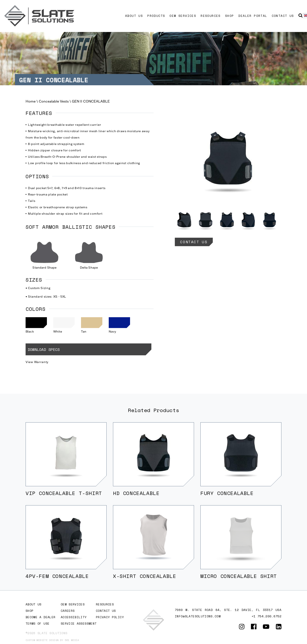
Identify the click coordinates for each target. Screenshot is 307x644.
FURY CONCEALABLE (227, 493)
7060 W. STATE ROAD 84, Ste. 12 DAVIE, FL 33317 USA (228, 610)
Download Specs (44, 349)
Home (31, 101)
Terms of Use (38, 623)
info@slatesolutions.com (198, 616)
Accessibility (74, 617)
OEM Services (183, 16)
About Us (134, 16)
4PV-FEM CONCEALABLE (57, 576)
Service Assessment (79, 623)
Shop (230, 16)
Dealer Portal (253, 16)
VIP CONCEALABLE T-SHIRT (64, 493)
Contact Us (283, 16)
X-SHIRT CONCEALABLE (145, 576)
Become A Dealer (41, 617)
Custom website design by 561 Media (52, 640)
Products (156, 16)
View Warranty (37, 362)
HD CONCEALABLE (136, 493)
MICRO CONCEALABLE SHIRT (239, 576)
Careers (68, 611)
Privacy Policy (110, 617)
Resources (211, 16)
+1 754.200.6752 (266, 616)
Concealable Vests (54, 101)
